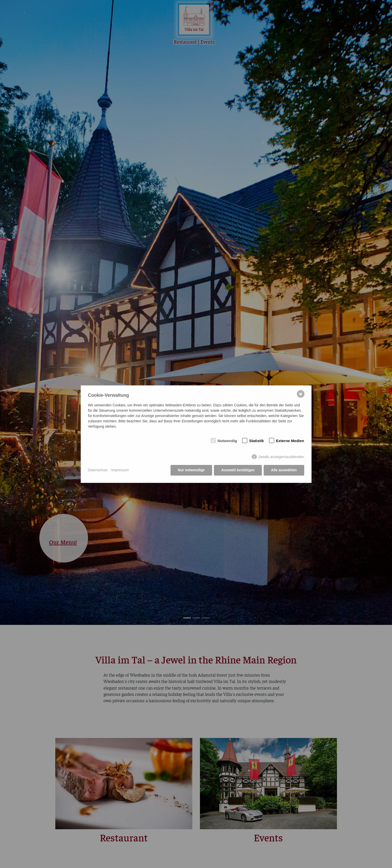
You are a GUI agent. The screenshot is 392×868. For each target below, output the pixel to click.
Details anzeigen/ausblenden (281, 457)
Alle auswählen (284, 470)
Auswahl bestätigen (238, 470)
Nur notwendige (191, 470)
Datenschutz (98, 470)
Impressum (120, 470)
